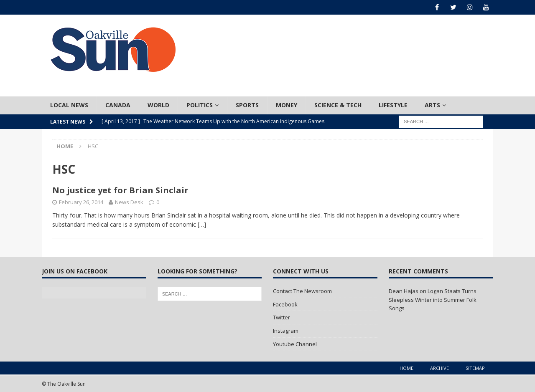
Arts (432, 105)
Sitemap (475, 368)
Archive (439, 368)
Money (287, 105)
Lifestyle (393, 105)
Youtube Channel (295, 344)
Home (406, 368)
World (158, 105)
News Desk (129, 202)
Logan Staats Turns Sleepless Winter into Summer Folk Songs (433, 300)
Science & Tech (338, 105)
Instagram (286, 331)
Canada (118, 105)
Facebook (285, 304)
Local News (69, 105)
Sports (247, 105)
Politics (200, 105)
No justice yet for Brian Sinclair (120, 190)
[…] (202, 224)
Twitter (282, 317)
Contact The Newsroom (302, 291)
